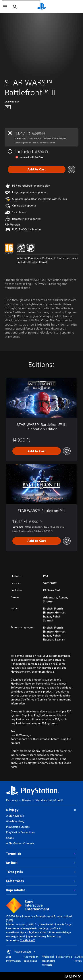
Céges (10, 838)
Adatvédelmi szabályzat (31, 959)
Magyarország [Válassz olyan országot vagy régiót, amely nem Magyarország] (21, 952)
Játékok (26, 800)
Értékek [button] (41, 863)
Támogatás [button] (41, 872)
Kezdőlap (12, 800)
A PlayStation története (20, 843)
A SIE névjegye (15, 816)
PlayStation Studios (18, 827)
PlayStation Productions (21, 832)
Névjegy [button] (41, 810)
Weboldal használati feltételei (49, 961)
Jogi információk (13, 959)
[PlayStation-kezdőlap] (42, 7)
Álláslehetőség (15, 821)
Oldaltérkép (65, 957)
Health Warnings (21, 735)
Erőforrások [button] (41, 881)
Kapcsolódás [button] (41, 890)
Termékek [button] (41, 854)
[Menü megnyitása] (5, 7)
